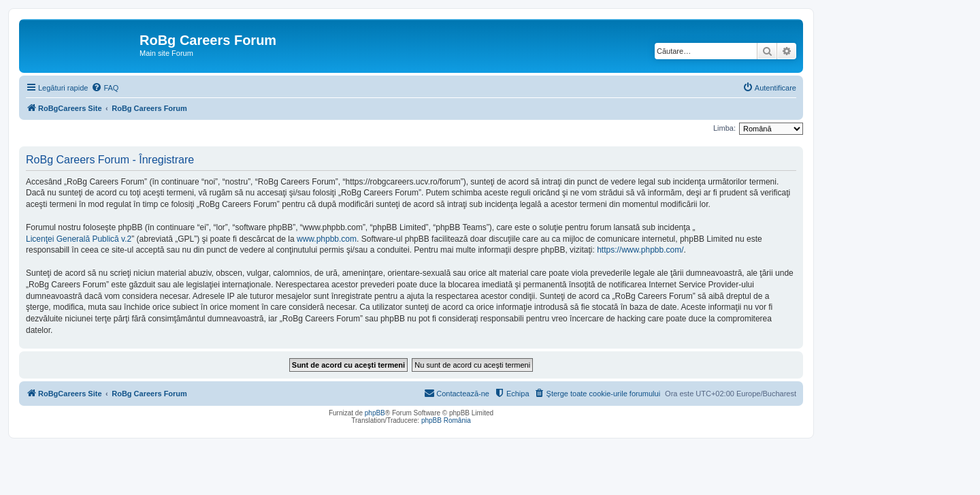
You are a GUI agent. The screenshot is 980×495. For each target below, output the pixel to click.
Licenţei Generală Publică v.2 (79, 239)
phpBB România (446, 420)
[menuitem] (105, 88)
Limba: (724, 128)
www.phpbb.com (327, 239)
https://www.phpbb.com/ (640, 250)
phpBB (375, 413)
